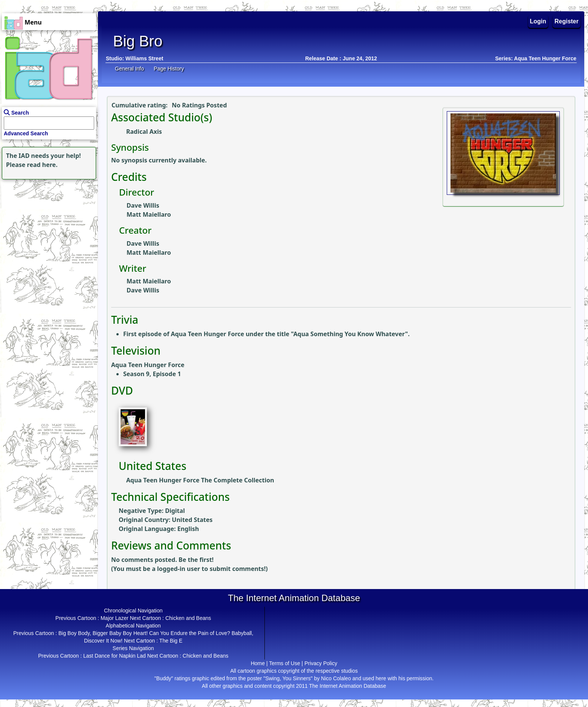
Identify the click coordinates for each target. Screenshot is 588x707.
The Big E (171, 641)
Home (258, 663)
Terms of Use (284, 663)
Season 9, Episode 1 (152, 374)
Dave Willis (143, 205)
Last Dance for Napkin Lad (115, 656)
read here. (42, 165)
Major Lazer (115, 618)
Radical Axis (144, 132)
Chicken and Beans (188, 618)
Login (538, 21)
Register (567, 21)
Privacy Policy (321, 663)
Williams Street (144, 58)
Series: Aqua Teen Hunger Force (536, 58)
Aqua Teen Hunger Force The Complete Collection (200, 480)
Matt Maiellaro (149, 214)
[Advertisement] (47, 228)
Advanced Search (26, 133)
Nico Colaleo (336, 678)
